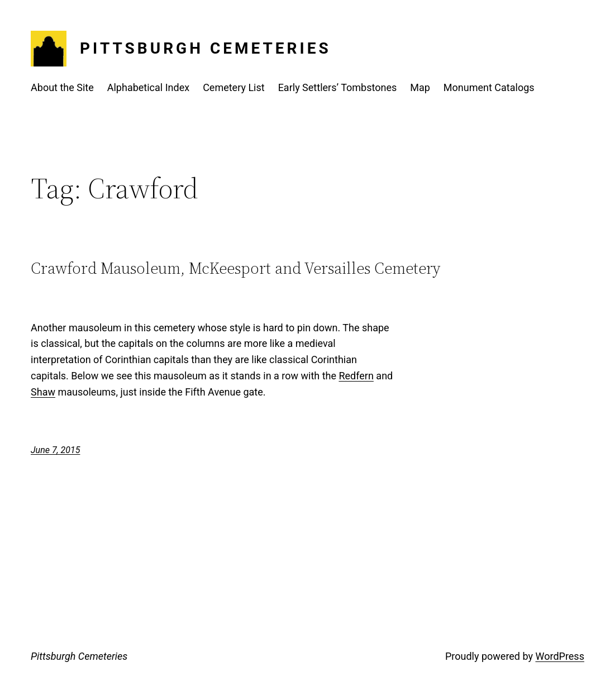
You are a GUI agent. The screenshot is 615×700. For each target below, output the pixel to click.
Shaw (43, 392)
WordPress (559, 656)
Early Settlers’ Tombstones (338, 87)
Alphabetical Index (148, 87)
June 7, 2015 (55, 450)
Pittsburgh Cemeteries (206, 48)
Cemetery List (234, 87)
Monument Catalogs (489, 87)
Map (420, 87)
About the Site (62, 87)
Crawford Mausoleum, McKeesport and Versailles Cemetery (236, 268)
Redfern (356, 376)
